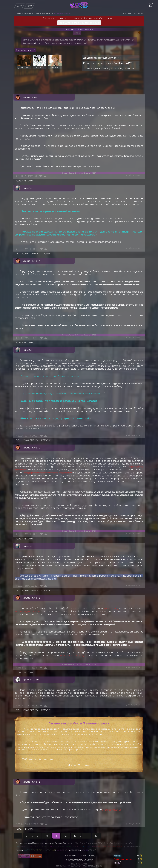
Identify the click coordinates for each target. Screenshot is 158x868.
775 (92, 856)
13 (75, 836)
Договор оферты (95, 866)
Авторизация (138, 13)
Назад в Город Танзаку (43, 13)
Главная (18, 13)
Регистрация (127, 13)
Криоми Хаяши (31, 679)
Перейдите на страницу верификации (79, 23)
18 (96, 836)
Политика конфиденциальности (71, 866)
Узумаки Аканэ (32, 97)
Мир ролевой (28, 13)
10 (47, 836)
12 (65, 836)
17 (87, 836)
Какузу (27, 188)
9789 (90, 860)
